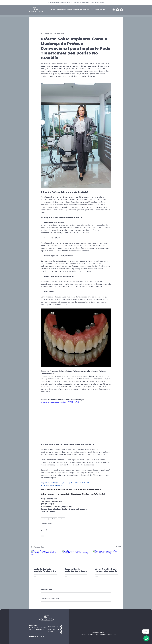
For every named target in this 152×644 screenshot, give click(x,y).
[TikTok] (121, 10)
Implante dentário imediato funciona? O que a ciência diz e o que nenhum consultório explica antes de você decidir (44, 570)
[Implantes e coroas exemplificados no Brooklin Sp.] (76, 558)
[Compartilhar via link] (46, 530)
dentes (44, 519)
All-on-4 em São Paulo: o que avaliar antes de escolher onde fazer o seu (106, 570)
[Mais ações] (110, 34)
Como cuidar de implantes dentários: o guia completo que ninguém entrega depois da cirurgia (76, 570)
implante (53, 519)
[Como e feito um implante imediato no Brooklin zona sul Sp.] (45, 558)
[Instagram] (114, 10)
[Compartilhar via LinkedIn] (42, 530)
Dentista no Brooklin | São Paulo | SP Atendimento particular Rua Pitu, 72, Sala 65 (76, 2)
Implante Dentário (47, 524)
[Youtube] (118, 10)
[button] (69, 10)
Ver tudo (118, 547)
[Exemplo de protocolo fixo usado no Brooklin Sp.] (107, 558)
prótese (61, 519)
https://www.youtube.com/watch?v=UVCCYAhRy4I (60, 402)
